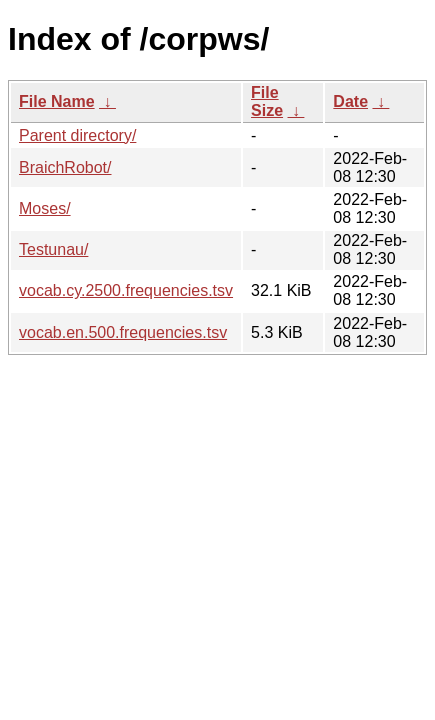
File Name (57, 101)
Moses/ (45, 208)
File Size (267, 101)
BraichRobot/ (65, 167)
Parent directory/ (77, 135)
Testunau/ (53, 249)
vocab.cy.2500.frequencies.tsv (126, 290)
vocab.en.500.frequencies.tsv (123, 332)
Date (350, 101)
